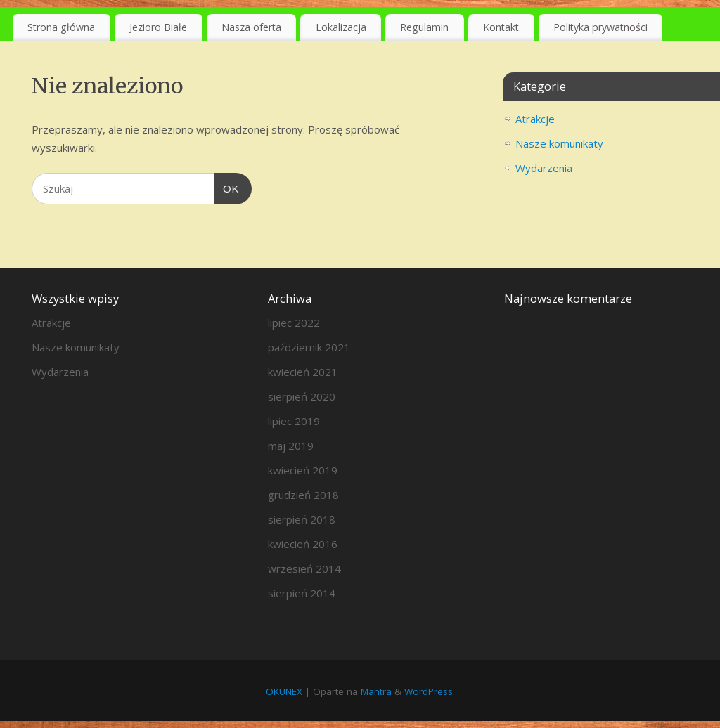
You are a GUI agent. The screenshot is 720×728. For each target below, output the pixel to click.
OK (227, 187)
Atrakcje (535, 119)
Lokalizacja (341, 27)
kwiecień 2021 (303, 372)
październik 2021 (309, 347)
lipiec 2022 (294, 323)
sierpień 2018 (302, 519)
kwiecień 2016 (303, 544)
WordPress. (430, 691)
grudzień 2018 (303, 495)
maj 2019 (291, 446)
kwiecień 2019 (303, 470)
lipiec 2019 (294, 421)
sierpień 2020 (302, 396)
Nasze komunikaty (559, 143)
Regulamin (424, 27)
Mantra (376, 691)
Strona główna (61, 27)
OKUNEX (284, 691)
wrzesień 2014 (304, 568)
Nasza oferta (251, 27)
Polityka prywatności (600, 27)
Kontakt (501, 27)
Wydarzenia (544, 168)
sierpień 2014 (302, 593)
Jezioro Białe (158, 27)
